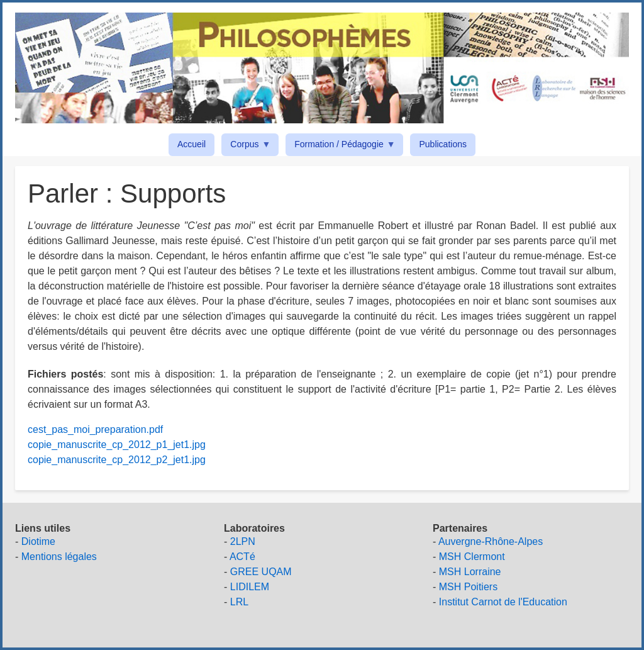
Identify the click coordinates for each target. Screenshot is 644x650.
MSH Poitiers (468, 587)
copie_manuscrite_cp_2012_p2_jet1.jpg (117, 460)
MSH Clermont (472, 557)
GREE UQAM (261, 572)
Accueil (192, 144)
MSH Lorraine (470, 572)
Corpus (247, 146)
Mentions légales (59, 557)
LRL (239, 602)
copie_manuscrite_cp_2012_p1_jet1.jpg (117, 445)
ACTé (242, 557)
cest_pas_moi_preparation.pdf (95, 429)
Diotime (38, 541)
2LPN (243, 541)
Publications (443, 144)
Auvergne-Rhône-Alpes (491, 541)
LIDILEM (250, 587)
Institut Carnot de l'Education (503, 602)
